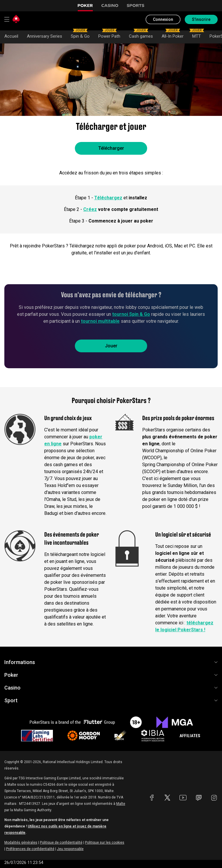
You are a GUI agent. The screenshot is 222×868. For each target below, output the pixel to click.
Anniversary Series (45, 36)
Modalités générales (21, 843)
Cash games (141, 35)
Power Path (109, 35)
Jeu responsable (70, 849)
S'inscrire (201, 19)
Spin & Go (80, 35)
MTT (197, 35)
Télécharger (111, 148)
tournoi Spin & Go (131, 314)
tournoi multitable (100, 321)
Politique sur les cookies (105, 843)
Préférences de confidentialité (30, 849)
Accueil (11, 36)
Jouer (111, 346)
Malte (121, 804)
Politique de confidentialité (61, 843)
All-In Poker (173, 35)
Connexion (163, 19)
